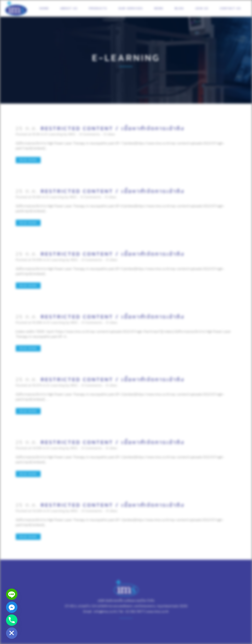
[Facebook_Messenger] (12, 607)
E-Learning (54, 134)
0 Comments (90, 134)
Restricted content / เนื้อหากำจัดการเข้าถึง (113, 128)
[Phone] (12, 620)
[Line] (12, 594)
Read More (28, 160)
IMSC (72, 134)
